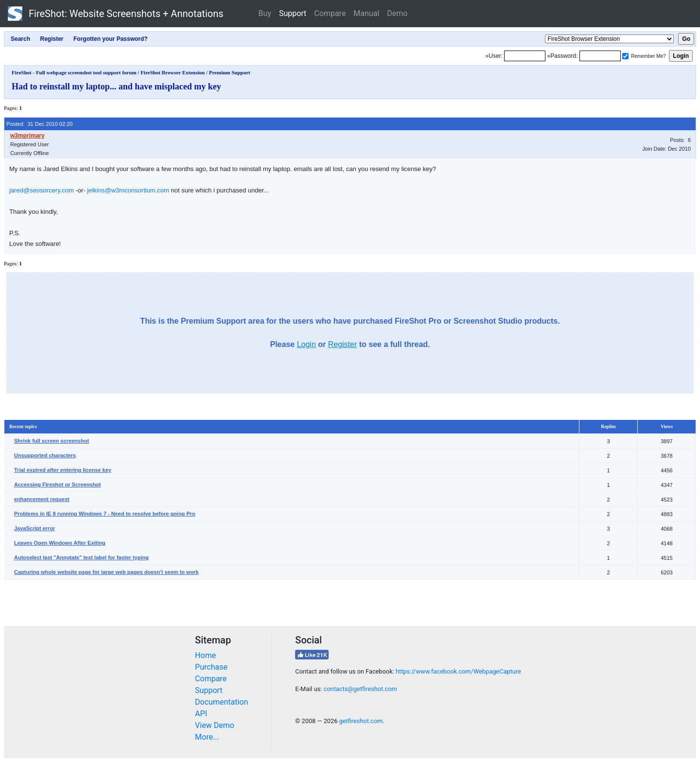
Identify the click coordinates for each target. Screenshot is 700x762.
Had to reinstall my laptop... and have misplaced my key (116, 87)
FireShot (116, 14)
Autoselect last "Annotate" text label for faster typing (81, 557)
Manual (366, 13)
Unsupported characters (45, 455)
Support (293, 13)
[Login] (525, 56)
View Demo (215, 725)
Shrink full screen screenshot (52, 441)
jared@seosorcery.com (42, 190)
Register (343, 344)
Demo (397, 13)
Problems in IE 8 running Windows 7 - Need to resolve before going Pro (105, 514)
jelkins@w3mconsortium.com (128, 190)
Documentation (221, 702)
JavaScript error (35, 528)
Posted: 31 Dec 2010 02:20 (39, 124)
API (201, 714)
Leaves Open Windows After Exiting (60, 543)
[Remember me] (625, 56)
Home (205, 655)
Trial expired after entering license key (63, 470)
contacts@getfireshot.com (360, 689)
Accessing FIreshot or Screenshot (58, 485)
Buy (265, 13)
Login (306, 344)
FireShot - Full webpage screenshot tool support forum (74, 72)
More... (207, 737)
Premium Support (230, 72)
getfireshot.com (361, 721)
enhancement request (42, 499)
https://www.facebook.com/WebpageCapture (458, 671)
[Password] (600, 56)
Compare (330, 13)
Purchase (211, 667)
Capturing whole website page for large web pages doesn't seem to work (106, 572)
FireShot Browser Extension (173, 72)
